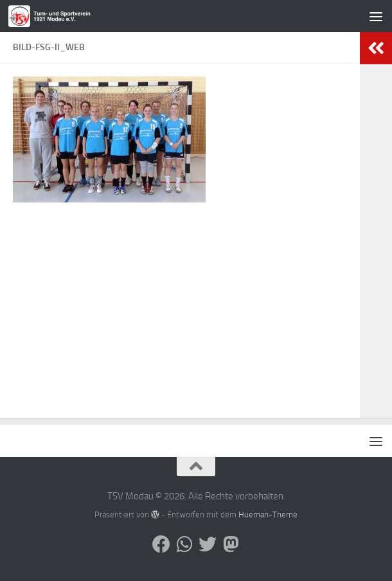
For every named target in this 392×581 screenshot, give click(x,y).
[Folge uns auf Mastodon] (231, 544)
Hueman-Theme (268, 514)
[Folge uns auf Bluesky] (208, 544)
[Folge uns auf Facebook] (161, 544)
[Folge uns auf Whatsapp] (184, 544)
